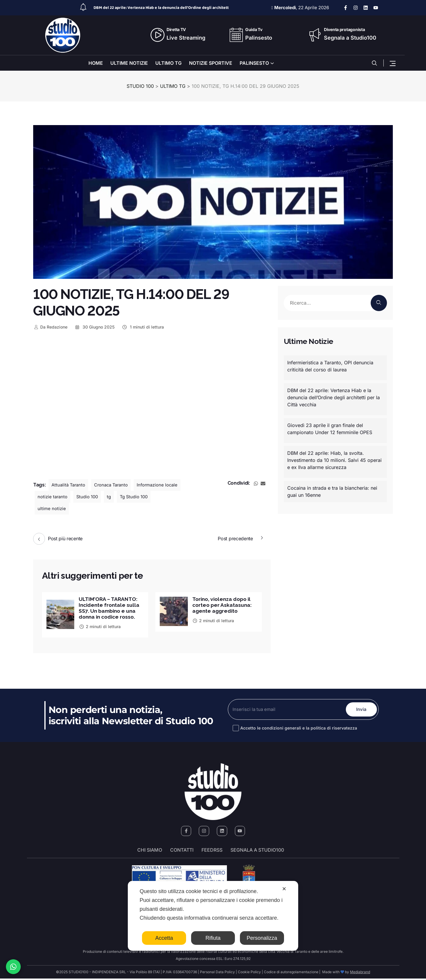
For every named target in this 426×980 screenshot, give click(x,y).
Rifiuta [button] (213, 938)
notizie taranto (106, 497)
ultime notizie (92, 509)
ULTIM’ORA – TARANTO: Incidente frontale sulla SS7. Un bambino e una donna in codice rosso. (110, 609)
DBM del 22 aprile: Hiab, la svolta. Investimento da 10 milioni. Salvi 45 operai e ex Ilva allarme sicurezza (334, 460)
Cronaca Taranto (115, 485)
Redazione (50, 327)
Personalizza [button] (262, 938)
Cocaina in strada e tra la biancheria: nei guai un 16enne (332, 491)
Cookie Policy (249, 973)
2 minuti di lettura (100, 628)
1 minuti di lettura (143, 327)
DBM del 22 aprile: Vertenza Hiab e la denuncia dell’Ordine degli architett (161, 8)
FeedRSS (212, 852)
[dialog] (213, 916)
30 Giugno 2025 (95, 327)
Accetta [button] (164, 938)
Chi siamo (150, 852)
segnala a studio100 (257, 852)
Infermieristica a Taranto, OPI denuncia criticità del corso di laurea (330, 366)
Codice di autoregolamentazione (291, 973)
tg (166, 497)
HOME (96, 63)
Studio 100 (143, 497)
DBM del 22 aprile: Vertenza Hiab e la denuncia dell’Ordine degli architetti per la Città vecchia (334, 397)
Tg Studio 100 (53, 509)
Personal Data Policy (217, 973)
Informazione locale (60, 497)
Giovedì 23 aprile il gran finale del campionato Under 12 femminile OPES (330, 429)
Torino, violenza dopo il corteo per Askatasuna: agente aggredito (224, 605)
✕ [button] (284, 889)
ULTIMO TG (168, 63)
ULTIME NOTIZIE (129, 63)
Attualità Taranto (70, 485)
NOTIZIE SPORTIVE (211, 63)
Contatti (182, 852)
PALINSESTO (254, 63)
